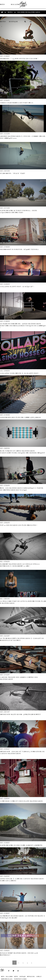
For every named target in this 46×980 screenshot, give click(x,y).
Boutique (13, 22)
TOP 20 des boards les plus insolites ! (19, 525)
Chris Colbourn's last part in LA (17, 103)
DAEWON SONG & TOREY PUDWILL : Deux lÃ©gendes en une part (18, 212)
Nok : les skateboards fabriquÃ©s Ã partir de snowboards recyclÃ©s (22, 489)
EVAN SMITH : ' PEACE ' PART (13, 173)
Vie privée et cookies (20, 979)
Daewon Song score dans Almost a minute (21, 845)
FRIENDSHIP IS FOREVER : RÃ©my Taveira (19, 249)
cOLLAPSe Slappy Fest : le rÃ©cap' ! (17, 287)
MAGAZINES (16, 4)
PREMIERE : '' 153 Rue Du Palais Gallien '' (19, 59)
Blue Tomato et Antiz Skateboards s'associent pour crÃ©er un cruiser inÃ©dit (23, 452)
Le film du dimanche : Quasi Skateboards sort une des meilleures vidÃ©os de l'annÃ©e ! (23, 326)
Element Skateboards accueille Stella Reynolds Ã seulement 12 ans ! (20, 565)
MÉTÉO (3, 22)
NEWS (2, 4)
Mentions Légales (7, 979)
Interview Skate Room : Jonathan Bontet (20, 714)
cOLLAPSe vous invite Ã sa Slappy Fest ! (20, 373)
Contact (39, 977)
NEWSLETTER (31, 977)
